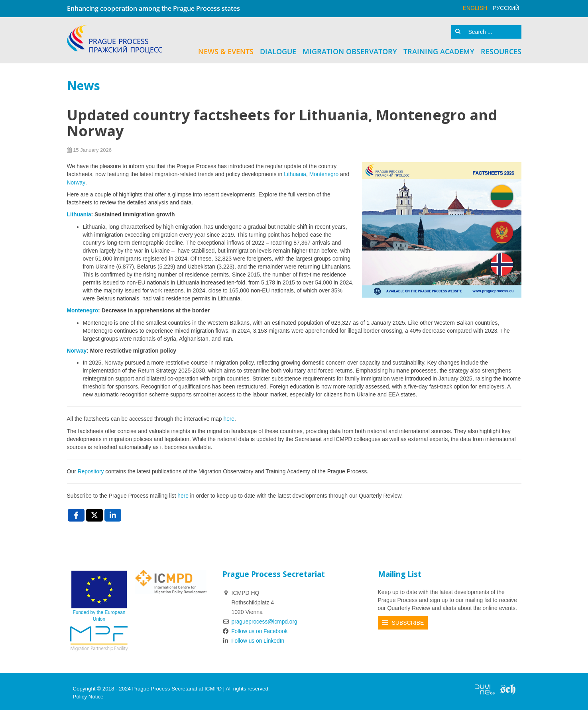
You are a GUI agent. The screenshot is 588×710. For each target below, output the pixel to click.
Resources (501, 51)
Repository (92, 469)
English (475, 8)
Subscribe (408, 620)
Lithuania (295, 173)
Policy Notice (88, 694)
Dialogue (278, 51)
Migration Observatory (350, 51)
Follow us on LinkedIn (254, 638)
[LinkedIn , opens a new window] (113, 512)
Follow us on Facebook (256, 628)
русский (506, 8)
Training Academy (439, 51)
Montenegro (325, 173)
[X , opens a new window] (94, 512)
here (229, 417)
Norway (76, 181)
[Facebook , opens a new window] (76, 512)
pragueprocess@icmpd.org (265, 619)
